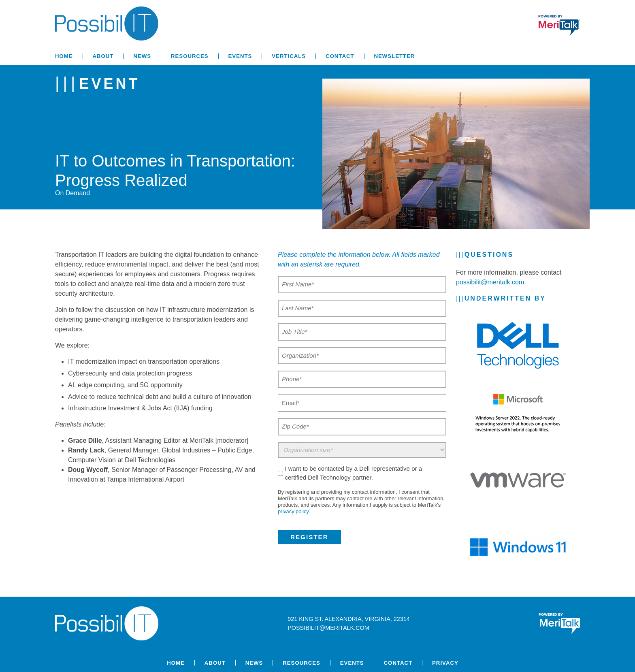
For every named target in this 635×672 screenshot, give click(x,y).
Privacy (445, 663)
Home (64, 56)
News (142, 56)
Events (240, 56)
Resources (190, 56)
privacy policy (293, 511)
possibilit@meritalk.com (490, 282)
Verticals (289, 56)
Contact (340, 56)
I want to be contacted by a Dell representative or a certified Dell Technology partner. (353, 473)
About (103, 56)
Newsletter (395, 56)
